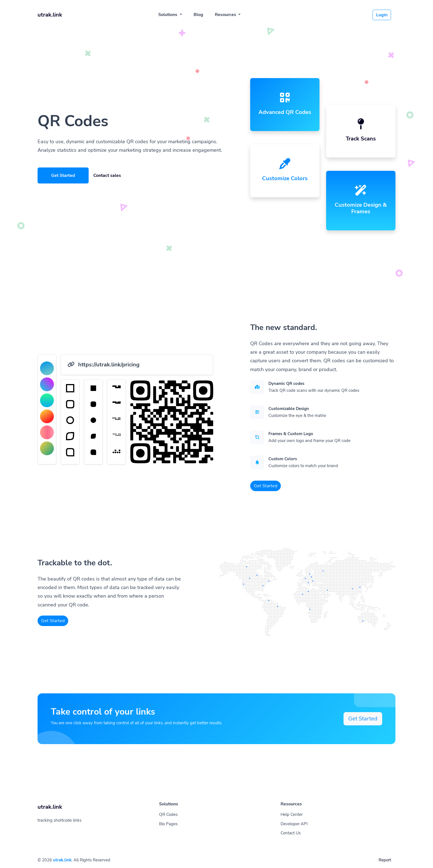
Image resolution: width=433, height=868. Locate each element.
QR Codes (168, 814)
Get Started (63, 175)
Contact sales (107, 175)
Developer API (294, 824)
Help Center (292, 814)
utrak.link (62, 860)
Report (385, 860)
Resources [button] (226, 15)
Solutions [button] (168, 15)
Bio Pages (168, 824)
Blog (198, 15)
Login (382, 15)
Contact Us (291, 833)
